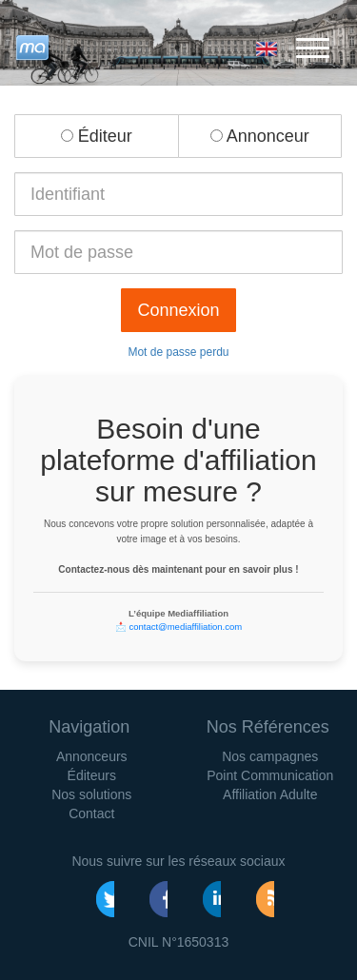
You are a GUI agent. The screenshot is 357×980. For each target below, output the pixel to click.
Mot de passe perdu (178, 352)
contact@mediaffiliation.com (185, 627)
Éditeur (97, 136)
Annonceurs (92, 756)
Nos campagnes (270, 756)
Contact (91, 813)
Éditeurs (92, 775)
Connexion (178, 310)
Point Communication (270, 775)
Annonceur (260, 136)
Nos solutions (91, 794)
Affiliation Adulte (270, 794)
